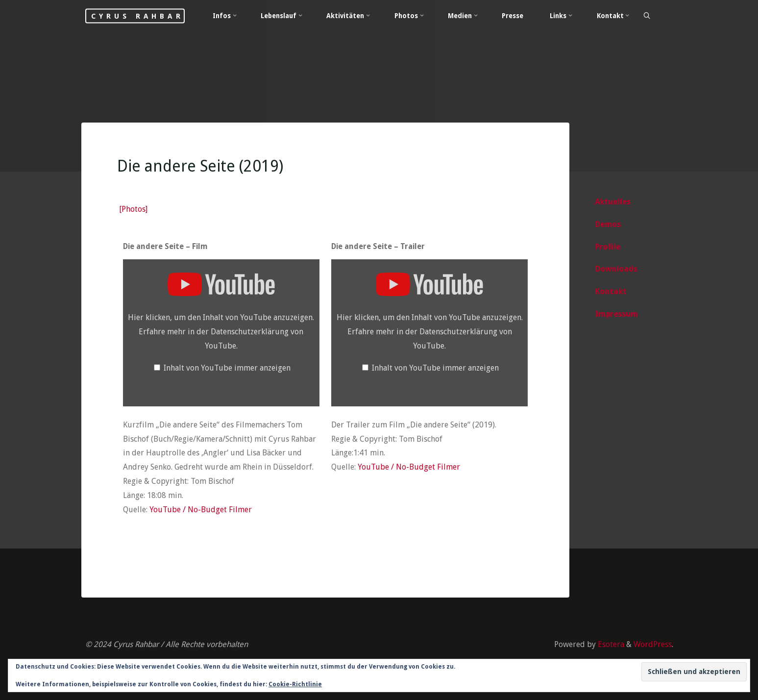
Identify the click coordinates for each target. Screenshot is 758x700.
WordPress (653, 644)
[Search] (647, 16)
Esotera (610, 644)
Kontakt (611, 291)
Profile (608, 247)
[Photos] (133, 209)
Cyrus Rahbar (137, 16)
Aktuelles (613, 202)
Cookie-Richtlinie (295, 684)
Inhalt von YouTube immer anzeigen (227, 368)
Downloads (616, 269)
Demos (608, 224)
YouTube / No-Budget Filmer (200, 510)
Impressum (616, 314)
